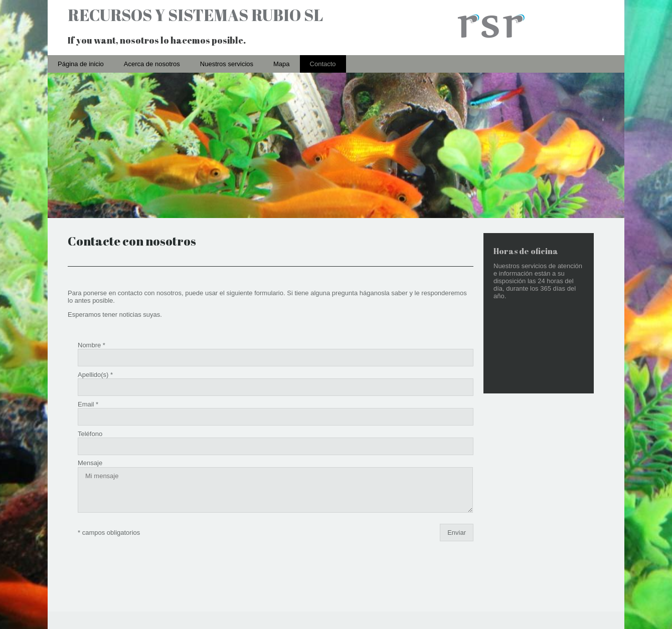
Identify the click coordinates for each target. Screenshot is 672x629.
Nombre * (92, 345)
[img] (336, 28)
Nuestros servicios (227, 64)
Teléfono (90, 409)
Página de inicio (81, 64)
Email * (88, 388)
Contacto (323, 64)
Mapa (282, 64)
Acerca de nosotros (152, 64)
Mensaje (90, 431)
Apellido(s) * (95, 367)
